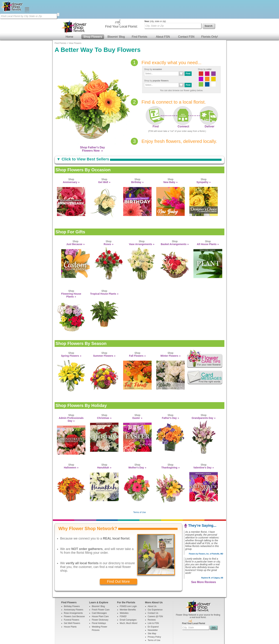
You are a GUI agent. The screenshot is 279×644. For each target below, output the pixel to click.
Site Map (152, 615)
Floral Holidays (99, 605)
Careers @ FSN (155, 598)
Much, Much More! (129, 605)
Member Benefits (128, 591)
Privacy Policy (154, 618)
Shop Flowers (93, 18)
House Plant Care (100, 598)
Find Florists (139, 18)
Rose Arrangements (73, 594)
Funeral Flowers (72, 601)
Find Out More (119, 563)
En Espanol (153, 608)
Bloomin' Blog (116, 18)
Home (69, 18)
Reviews (152, 601)
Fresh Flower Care (101, 591)
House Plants (70, 608)
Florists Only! (210, 18)
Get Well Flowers (72, 605)
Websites (124, 594)
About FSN (163, 18)
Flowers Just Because (74, 598)
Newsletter (153, 611)
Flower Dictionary (100, 601)
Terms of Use (140, 494)
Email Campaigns (128, 601)
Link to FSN (153, 605)
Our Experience (155, 591)
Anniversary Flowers (74, 591)
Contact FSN (186, 18)
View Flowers (75, 25)
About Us (152, 588)
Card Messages (99, 594)
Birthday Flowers (72, 588)
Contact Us (153, 594)
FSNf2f (123, 598)
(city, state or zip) (155, 3)
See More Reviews (204, 563)
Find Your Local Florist (194, 605)
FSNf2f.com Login (128, 588)
